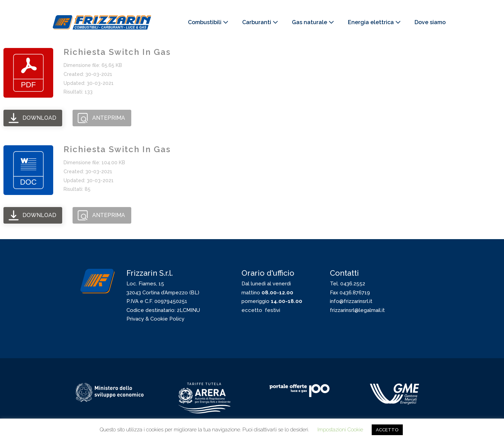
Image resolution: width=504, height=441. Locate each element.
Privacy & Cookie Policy (155, 319)
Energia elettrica (374, 22)
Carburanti (260, 22)
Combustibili (208, 22)
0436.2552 (353, 284)
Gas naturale (313, 22)
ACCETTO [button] (387, 430)
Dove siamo (430, 22)
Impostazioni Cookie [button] (340, 430)
